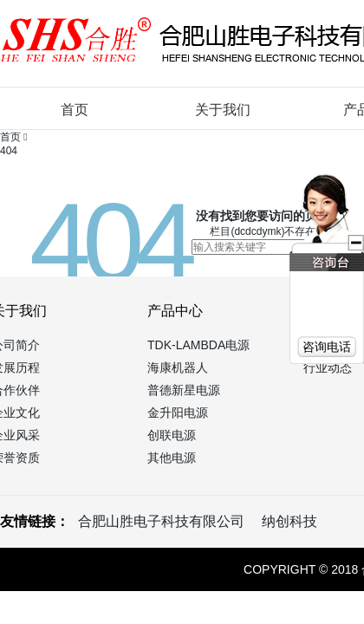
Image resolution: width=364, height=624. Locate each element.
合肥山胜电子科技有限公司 (161, 521)
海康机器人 (178, 367)
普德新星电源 (184, 390)
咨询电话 (327, 347)
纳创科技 (289, 521)
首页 (75, 110)
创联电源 (172, 435)
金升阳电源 (178, 413)
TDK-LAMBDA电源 (198, 345)
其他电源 (172, 458)
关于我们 (223, 110)
